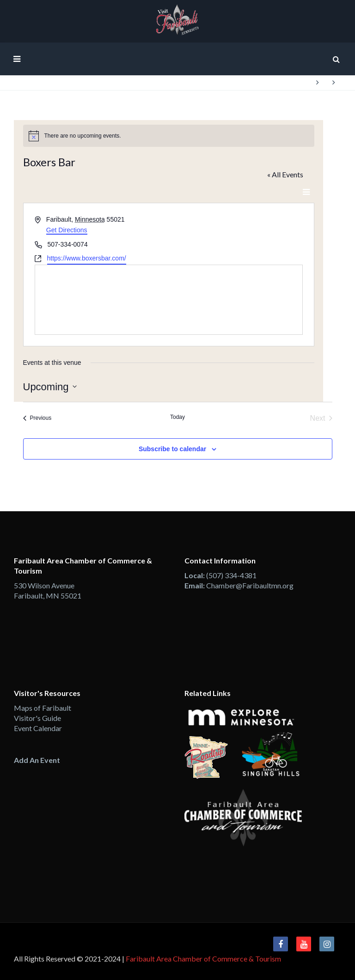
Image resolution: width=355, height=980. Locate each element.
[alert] (169, 136)
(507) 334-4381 (231, 575)
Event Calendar (38, 728)
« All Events (285, 174)
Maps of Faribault (43, 708)
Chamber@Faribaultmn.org (250, 585)
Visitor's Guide (37, 718)
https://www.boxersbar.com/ (87, 258)
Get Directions (67, 230)
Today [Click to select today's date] (177, 417)
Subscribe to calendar (172, 449)
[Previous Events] (37, 418)
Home (300, 82)
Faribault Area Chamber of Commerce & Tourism (203, 959)
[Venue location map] (169, 300)
